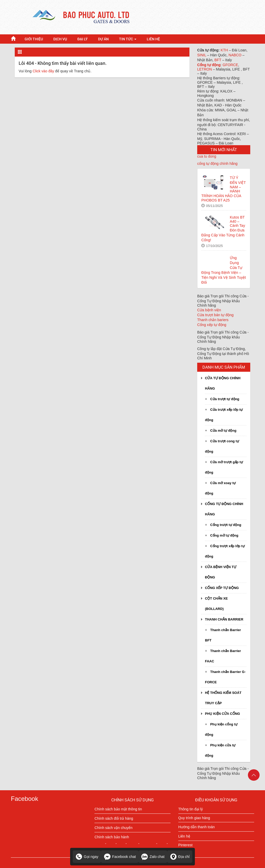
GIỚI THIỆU (34, 39)
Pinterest (185, 845)
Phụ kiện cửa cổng (222, 714)
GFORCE (230, 65)
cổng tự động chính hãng (217, 164)
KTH (225, 50)
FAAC (99, 843)
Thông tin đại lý (191, 809)
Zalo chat (153, 857)
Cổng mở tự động (224, 535)
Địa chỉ (180, 857)
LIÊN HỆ (153, 39)
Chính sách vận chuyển (113, 828)
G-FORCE (103, 848)
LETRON (205, 69)
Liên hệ (184, 836)
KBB (162, 843)
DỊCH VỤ (60, 39)
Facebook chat (120, 857)
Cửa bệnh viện (209, 310)
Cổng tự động (209, 65)
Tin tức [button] (128, 39)
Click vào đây (43, 71)
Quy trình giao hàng (194, 818)
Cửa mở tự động (223, 431)
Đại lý (83, 39)
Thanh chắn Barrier (224, 619)
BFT (218, 60)
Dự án (103, 39)
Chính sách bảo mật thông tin (118, 809)
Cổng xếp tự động (212, 325)
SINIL (202, 55)
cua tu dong (207, 156)
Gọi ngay (87, 857)
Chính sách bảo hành (112, 837)
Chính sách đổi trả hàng (114, 818)
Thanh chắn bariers (213, 320)
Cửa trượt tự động (225, 399)
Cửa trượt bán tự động (215, 315)
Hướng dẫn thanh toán (197, 827)
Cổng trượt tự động (226, 525)
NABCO (235, 55)
